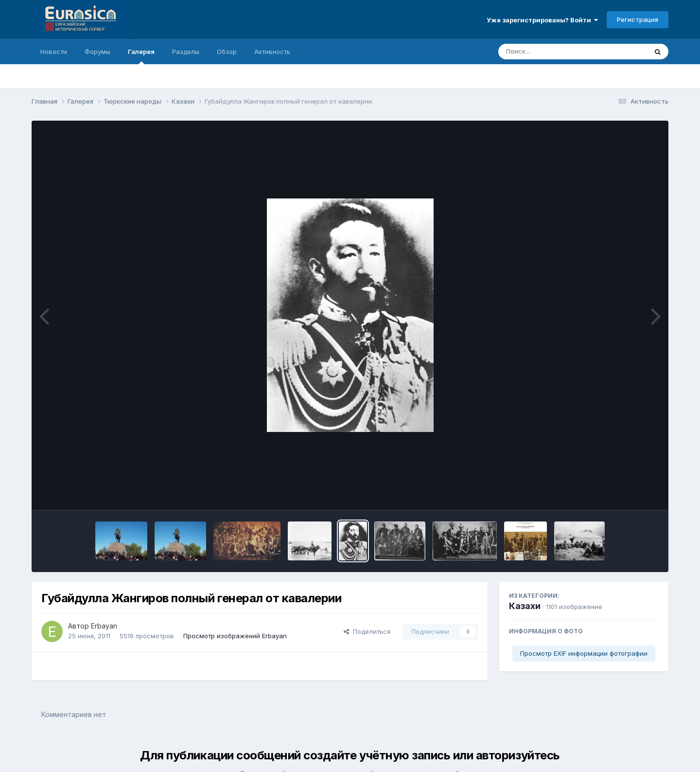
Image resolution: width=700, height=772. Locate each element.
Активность (272, 52)
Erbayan (104, 626)
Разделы (186, 52)
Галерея (141, 56)
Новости (54, 52)
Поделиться (367, 631)
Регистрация (638, 19)
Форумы (97, 52)
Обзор (227, 52)
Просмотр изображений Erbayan (235, 636)
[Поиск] (554, 52)
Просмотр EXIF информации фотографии (584, 653)
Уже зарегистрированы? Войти (542, 20)
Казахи (525, 606)
